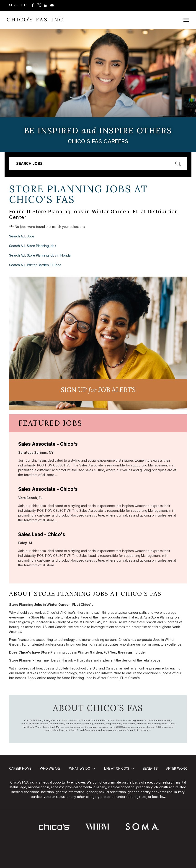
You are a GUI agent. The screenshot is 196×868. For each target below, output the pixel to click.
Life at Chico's (117, 768)
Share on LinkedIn (46, 5)
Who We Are (50, 768)
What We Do (80, 768)
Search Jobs (29, 163)
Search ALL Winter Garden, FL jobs (35, 265)
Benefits (150, 768)
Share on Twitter (39, 5)
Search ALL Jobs (22, 236)
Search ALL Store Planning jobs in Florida (40, 255)
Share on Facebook (33, 5)
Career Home (20, 768)
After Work (177, 768)
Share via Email (52, 5)
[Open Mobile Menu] (186, 20)
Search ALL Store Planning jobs (33, 246)
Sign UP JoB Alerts (98, 390)
